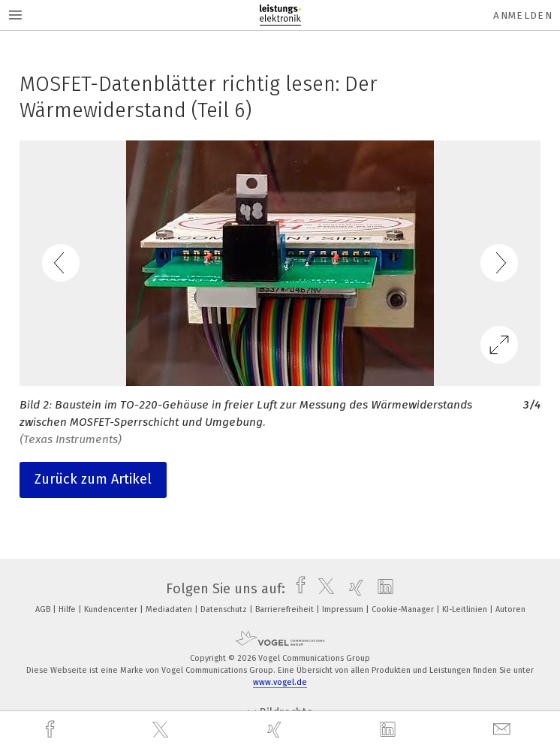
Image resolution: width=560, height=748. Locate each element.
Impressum (344, 609)
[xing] (276, 730)
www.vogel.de (280, 682)
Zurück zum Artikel (93, 479)
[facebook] (52, 730)
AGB (44, 609)
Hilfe (68, 609)
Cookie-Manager (404, 609)
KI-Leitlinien (466, 609)
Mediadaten (170, 609)
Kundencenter (112, 609)
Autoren (510, 609)
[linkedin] (390, 730)
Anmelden (523, 15)
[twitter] (162, 730)
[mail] (504, 730)
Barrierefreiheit (286, 609)
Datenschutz (225, 609)
